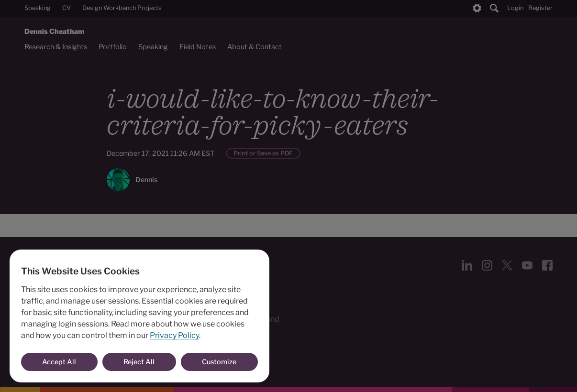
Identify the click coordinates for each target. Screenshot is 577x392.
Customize (219, 362)
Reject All (139, 362)
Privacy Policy (174, 335)
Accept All (59, 362)
